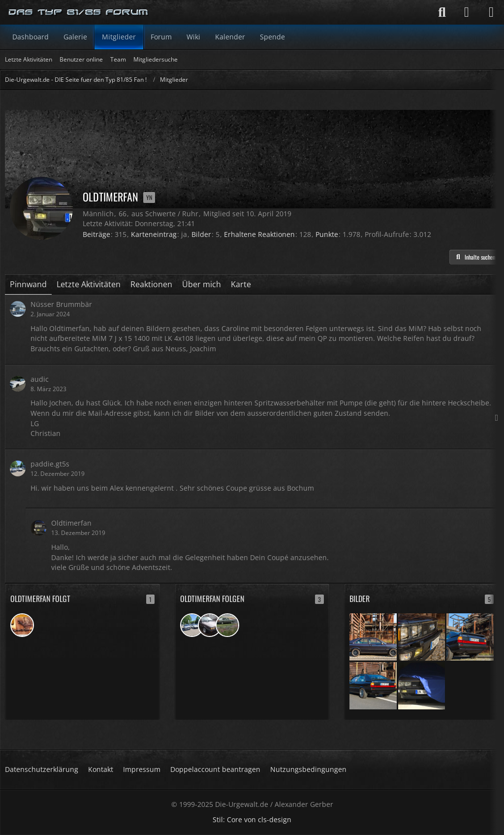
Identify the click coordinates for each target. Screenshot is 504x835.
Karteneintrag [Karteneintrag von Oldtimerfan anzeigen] (154, 234)
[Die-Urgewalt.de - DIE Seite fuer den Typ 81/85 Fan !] (79, 12)
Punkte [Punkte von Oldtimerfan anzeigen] (327, 234)
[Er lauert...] (422, 685)
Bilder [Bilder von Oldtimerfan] (201, 234)
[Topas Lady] (227, 625)
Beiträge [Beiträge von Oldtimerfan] (96, 234)
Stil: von (252, 819)
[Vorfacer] (210, 625)
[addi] (22, 625)
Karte (241, 284)
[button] (474, 257)
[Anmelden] (467, 12)
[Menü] (491, 12)
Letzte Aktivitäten (89, 284)
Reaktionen (151, 284)
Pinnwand (28, 284)
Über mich (202, 284)
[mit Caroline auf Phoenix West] (373, 636)
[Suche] (442, 12)
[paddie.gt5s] (192, 625)
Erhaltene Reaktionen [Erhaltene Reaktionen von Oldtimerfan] (259, 234)
